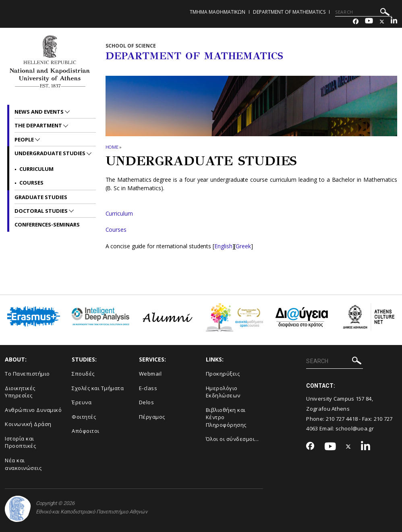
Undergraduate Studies (51, 153)
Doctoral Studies (42, 211)
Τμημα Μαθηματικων (218, 12)
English (223, 246)
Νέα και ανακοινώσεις (23, 464)
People (25, 139)
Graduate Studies (41, 197)
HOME (112, 147)
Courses (116, 230)
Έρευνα (82, 402)
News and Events (40, 112)
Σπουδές (83, 374)
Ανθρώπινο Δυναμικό (33, 410)
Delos (147, 402)
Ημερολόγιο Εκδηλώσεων (223, 392)
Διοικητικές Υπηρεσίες (20, 392)
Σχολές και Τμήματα (98, 388)
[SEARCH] (364, 12)
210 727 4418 (342, 419)
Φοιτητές (84, 417)
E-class (148, 388)
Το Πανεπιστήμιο (27, 374)
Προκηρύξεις (223, 374)
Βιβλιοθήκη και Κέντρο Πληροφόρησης (226, 417)
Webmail (150, 374)
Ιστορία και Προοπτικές (20, 442)
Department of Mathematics (289, 12)
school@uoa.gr (355, 428)
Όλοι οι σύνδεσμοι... (232, 439)
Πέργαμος (152, 417)
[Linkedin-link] (394, 22)
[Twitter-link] (382, 22)
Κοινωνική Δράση (28, 424)
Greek (243, 246)
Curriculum (119, 213)
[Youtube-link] (369, 22)
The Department (39, 125)
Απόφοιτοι (86, 431)
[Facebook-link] (356, 22)
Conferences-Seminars (47, 224)
